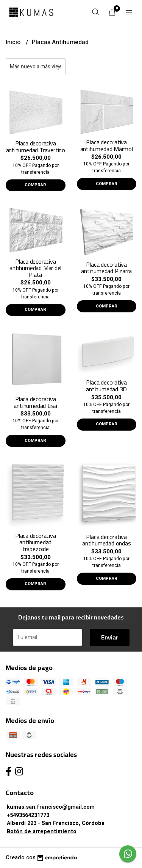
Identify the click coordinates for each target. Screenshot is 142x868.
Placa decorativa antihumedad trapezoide (36, 542)
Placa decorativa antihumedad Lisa (35, 402)
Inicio (14, 42)
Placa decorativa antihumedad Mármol (107, 145)
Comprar (35, 185)
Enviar (110, 637)
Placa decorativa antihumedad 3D (106, 386)
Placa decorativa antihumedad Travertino (36, 147)
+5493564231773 (28, 815)
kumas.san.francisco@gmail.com (51, 807)
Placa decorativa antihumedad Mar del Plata (35, 268)
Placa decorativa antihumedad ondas (106, 540)
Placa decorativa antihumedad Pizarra (106, 268)
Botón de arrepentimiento (42, 832)
